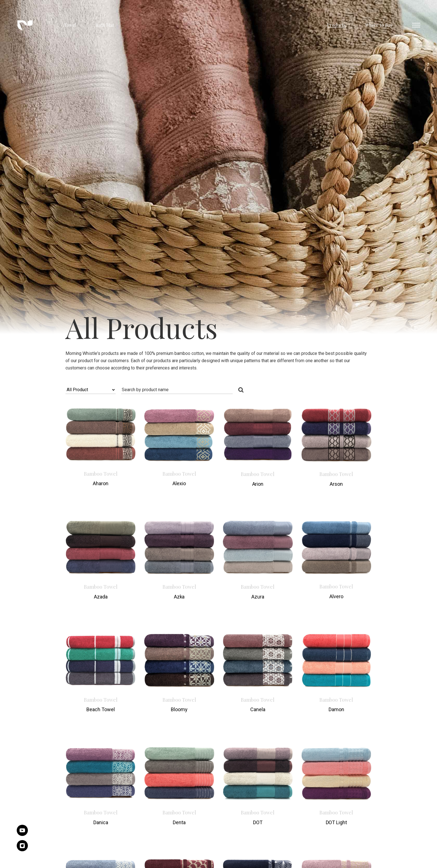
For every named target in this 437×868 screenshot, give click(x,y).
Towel (70, 25)
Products (336, 25)
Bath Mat (105, 25)
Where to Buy (379, 25)
